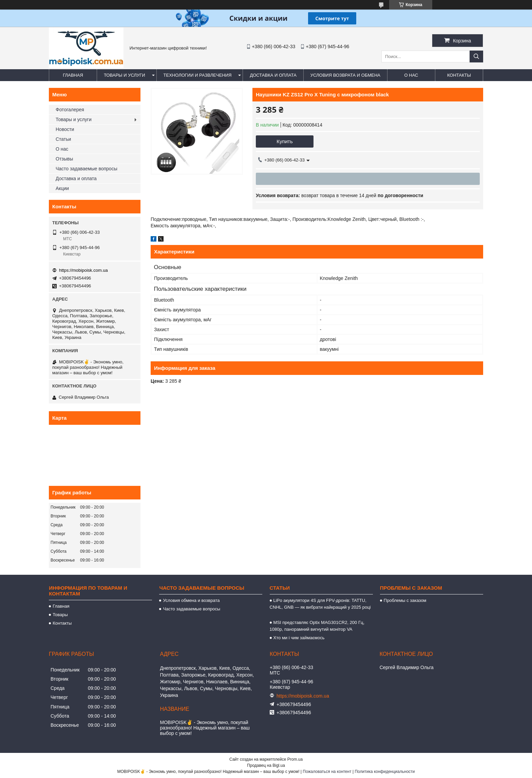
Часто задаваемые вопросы (87, 169)
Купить (284, 141)
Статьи (63, 139)
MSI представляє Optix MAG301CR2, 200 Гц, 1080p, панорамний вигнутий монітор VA (317, 626)
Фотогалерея (70, 110)
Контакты (459, 75)
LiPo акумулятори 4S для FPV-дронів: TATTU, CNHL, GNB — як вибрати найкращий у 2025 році (320, 607)
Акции (62, 188)
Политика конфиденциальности (385, 772)
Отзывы (64, 159)
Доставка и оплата (273, 75)
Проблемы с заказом (405, 600)
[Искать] (476, 56)
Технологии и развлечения (198, 75)
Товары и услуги (125, 75)
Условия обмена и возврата (191, 600)
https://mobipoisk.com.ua (83, 270)
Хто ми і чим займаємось (299, 638)
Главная (73, 75)
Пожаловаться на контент (327, 772)
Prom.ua (295, 759)
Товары (60, 615)
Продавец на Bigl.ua (266, 765)
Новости (65, 129)
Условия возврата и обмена (345, 75)
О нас (411, 75)
